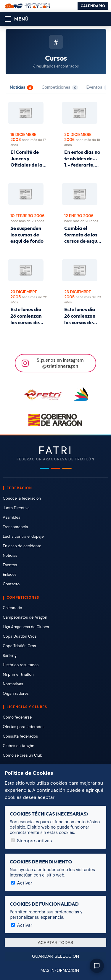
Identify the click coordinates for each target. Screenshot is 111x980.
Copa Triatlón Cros (20, 646)
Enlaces (10, 574)
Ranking (10, 655)
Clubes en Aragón (19, 746)
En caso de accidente (22, 546)
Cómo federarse (17, 717)
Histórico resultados (21, 665)
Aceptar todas (56, 943)
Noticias (21, 87)
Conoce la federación (22, 498)
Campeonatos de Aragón (25, 617)
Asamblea (12, 517)
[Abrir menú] (17, 19)
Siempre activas (31, 841)
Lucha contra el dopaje (23, 536)
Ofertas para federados (24, 727)
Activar (22, 883)
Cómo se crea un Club (23, 755)
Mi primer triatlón (18, 674)
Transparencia (16, 527)
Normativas (13, 684)
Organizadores (16, 693)
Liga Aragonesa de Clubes (26, 627)
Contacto (11, 584)
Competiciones (60, 87)
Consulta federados (20, 736)
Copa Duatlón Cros (20, 636)
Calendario (93, 6)
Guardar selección (55, 956)
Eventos (10, 565)
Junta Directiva (16, 508)
